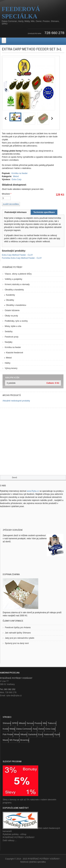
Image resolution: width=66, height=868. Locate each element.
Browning (25, 740)
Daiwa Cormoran (24, 729)
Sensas (30, 723)
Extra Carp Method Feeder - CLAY (17, 255)
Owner (41, 729)
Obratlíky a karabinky (14, 290)
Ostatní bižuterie (12, 310)
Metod (16, 176)
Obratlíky (10, 300)
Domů (14, 477)
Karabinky (10, 295)
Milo (45, 723)
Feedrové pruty (12, 337)
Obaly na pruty (11, 316)
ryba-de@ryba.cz (14, 696)
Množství (7, 194)
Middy (12, 729)
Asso (35, 729)
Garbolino (32, 734)
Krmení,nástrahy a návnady (17, 284)
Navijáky (9, 342)
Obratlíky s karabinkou (16, 305)
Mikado (22, 723)
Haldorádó (48, 734)
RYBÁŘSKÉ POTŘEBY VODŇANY (19, 837)
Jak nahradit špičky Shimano (18, 633)
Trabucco (52, 723)
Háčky (8, 363)
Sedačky (9, 332)
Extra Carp (16, 179)
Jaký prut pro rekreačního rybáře (20, 638)
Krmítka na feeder (20, 173)
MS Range (14, 740)
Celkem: (51, 383)
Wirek (17, 734)
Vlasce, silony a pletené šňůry (18, 274)
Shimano (7, 723)
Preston (38, 723)
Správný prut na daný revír (17, 643)
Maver (5, 740)
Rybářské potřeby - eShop (14, 834)
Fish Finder (8, 734)
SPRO (15, 723)
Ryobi (57, 734)
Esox (40, 734)
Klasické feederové (14, 353)
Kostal (5, 729)
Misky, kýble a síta (13, 326)
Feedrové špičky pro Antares (18, 627)
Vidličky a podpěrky (13, 279)
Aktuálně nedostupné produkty (16, 401)
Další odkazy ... (10, 840)
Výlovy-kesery (11, 368)
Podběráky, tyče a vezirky (16, 321)
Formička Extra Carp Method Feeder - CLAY (22, 258)
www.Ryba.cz (33, 491)
